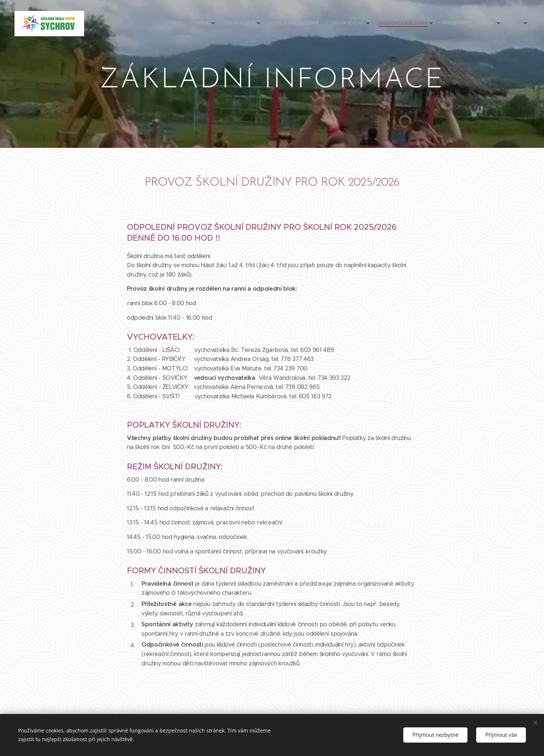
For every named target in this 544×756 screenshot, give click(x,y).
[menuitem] (397, 24)
